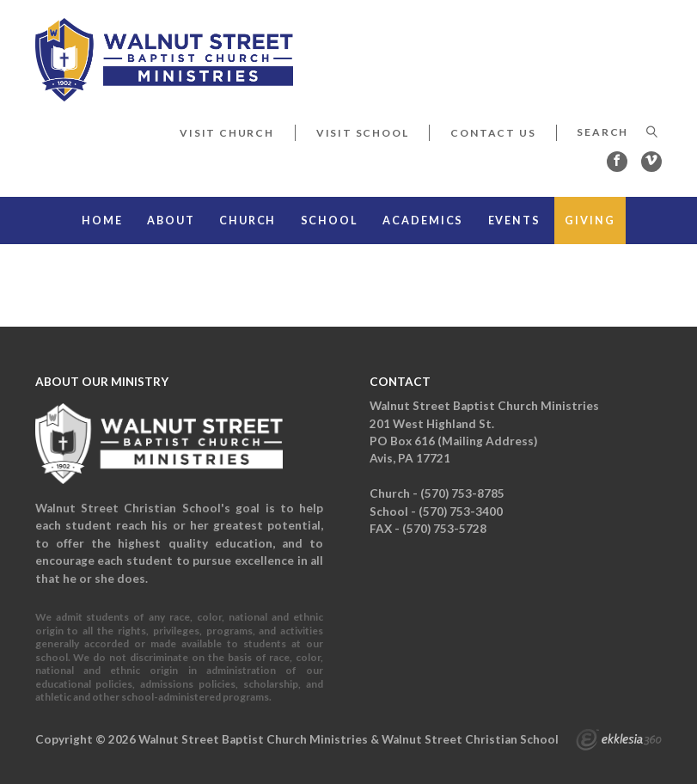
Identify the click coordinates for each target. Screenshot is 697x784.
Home (102, 220)
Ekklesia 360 (619, 742)
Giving (590, 220)
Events (514, 220)
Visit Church (227, 133)
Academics (423, 220)
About (171, 220)
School (330, 220)
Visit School (363, 133)
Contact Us (493, 133)
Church (248, 220)
